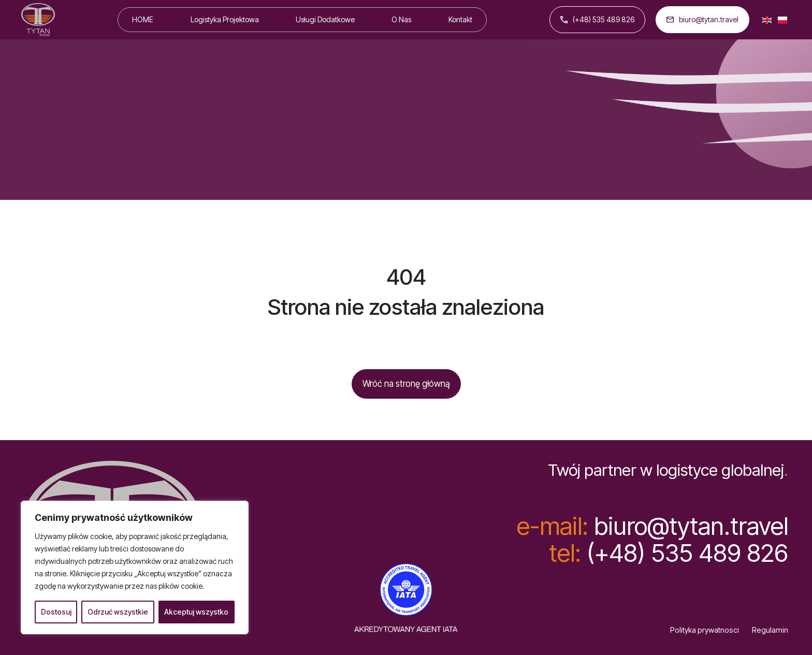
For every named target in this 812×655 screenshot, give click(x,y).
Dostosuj (56, 612)
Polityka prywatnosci (705, 630)
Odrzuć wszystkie (118, 612)
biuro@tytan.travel (702, 19)
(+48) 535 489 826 (597, 19)
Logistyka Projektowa (225, 19)
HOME (143, 19)
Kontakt (460, 19)
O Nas (401, 19)
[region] (135, 567)
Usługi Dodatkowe (325, 19)
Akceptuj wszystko (196, 612)
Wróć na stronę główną (406, 384)
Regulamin (770, 630)
